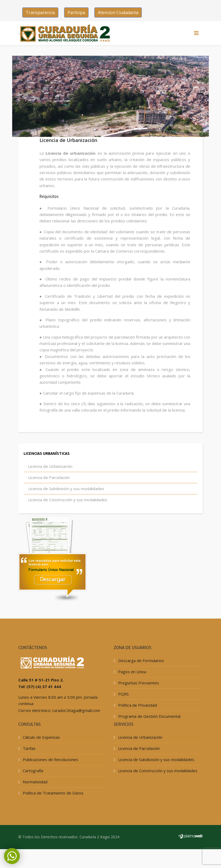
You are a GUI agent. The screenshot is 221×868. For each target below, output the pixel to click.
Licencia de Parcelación (48, 492)
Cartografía (32, 785)
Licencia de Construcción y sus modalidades (67, 514)
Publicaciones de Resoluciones (50, 774)
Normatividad (35, 796)
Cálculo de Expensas (41, 752)
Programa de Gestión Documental (149, 731)
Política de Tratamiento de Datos (53, 807)
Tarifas (29, 763)
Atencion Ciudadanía (118, 12)
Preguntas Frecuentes (138, 697)
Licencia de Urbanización (50, 481)
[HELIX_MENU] (196, 33)
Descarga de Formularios (141, 675)
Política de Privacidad (137, 720)
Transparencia (40, 12)
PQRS (123, 709)
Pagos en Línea (132, 686)
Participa (76, 12)
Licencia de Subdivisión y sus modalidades (66, 503)
